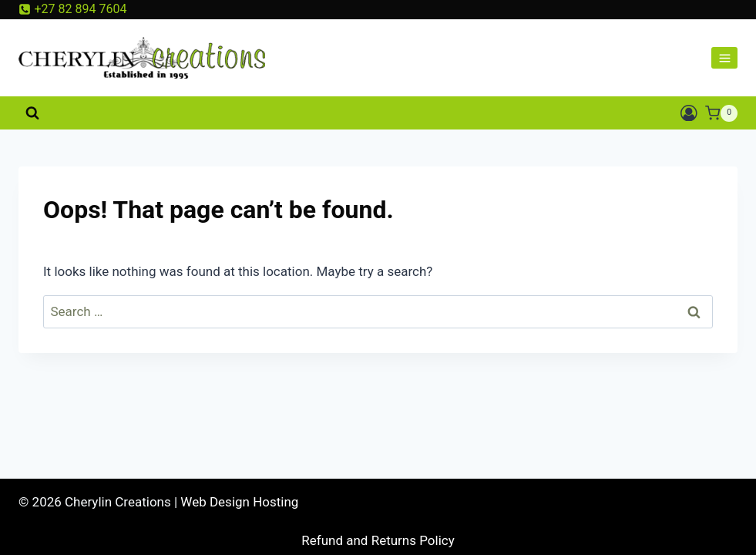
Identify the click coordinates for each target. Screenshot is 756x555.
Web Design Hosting (239, 502)
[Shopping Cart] (721, 113)
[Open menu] (724, 58)
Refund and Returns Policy (378, 540)
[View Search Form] (32, 113)
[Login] (689, 113)
